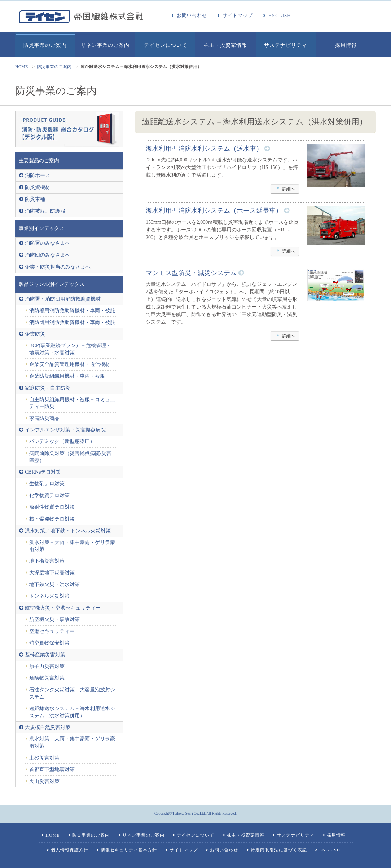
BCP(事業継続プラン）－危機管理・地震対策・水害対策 (70, 349)
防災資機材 (38, 187)
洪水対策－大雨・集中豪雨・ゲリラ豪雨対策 (72, 546)
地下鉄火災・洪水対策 (54, 584)
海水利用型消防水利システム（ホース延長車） (214, 211)
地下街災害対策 (47, 561)
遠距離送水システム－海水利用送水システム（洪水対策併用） (72, 712)
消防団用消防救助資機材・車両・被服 (72, 322)
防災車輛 (35, 199)
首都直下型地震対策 (52, 769)
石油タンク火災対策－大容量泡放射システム (72, 693)
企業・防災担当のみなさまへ (58, 267)
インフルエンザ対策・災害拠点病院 (65, 430)
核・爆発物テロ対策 (52, 519)
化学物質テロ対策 (49, 495)
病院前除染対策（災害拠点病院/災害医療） (70, 457)
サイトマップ (238, 15)
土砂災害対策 (44, 758)
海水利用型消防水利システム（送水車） (204, 149)
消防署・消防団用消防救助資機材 (63, 299)
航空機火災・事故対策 (54, 619)
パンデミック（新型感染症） (62, 441)
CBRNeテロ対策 (43, 472)
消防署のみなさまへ (48, 243)
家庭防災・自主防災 (48, 388)
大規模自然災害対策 (48, 727)
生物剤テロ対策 (47, 484)
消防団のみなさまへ (48, 255)
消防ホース (38, 175)
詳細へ (285, 189)
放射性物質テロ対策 (52, 507)
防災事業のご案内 (54, 67)
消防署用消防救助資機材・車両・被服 (72, 311)
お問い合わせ (192, 15)
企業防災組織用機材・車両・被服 (67, 376)
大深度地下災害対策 (52, 573)
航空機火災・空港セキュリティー (63, 608)
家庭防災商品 (44, 418)
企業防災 (35, 334)
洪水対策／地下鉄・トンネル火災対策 (68, 531)
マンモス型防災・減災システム (191, 273)
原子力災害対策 (47, 666)
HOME (21, 67)
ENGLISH (280, 15)
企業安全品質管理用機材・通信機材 (70, 364)
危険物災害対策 (47, 678)
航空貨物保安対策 (49, 643)
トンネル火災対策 (49, 596)
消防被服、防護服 (45, 211)
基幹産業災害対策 (45, 655)
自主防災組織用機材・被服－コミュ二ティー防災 (72, 403)
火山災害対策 (44, 781)
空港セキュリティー (52, 631)
